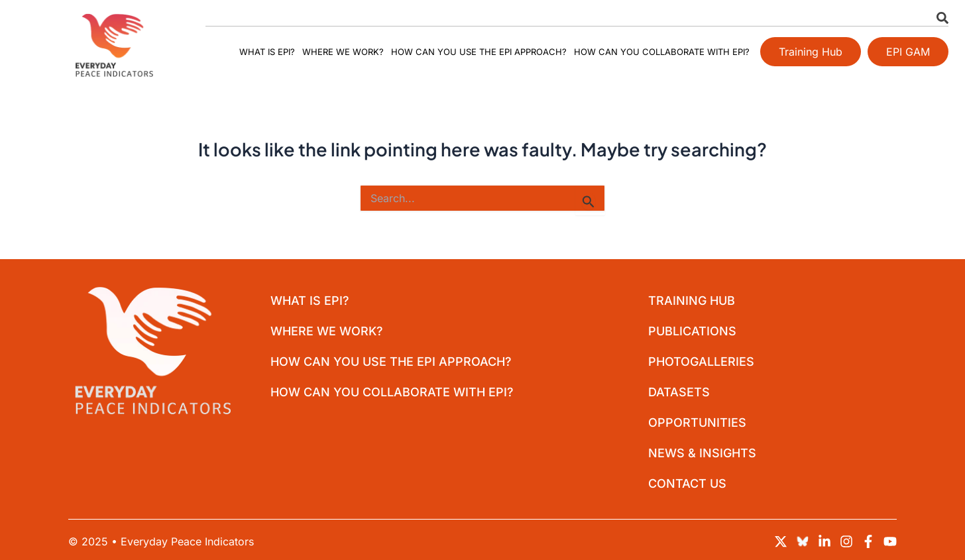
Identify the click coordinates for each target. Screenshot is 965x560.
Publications (692, 331)
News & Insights (702, 453)
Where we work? (343, 52)
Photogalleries (701, 362)
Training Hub (692, 301)
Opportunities (697, 422)
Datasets (679, 392)
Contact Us (687, 483)
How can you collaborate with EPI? (662, 52)
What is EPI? (267, 52)
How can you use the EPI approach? (479, 52)
